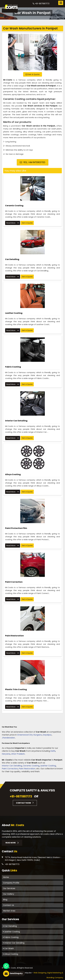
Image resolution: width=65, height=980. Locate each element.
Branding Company (55, 978)
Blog (5, 900)
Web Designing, (40, 973)
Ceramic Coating (14, 206)
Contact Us (9, 905)
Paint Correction (14, 582)
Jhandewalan (8, 738)
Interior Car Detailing (16, 421)
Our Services (9, 888)
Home (6, 877)
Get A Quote (33, 74)
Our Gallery (9, 894)
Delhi (53, 751)
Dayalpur (47, 735)
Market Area (9, 911)
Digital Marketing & (55, 973)
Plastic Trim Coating (16, 689)
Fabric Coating (13, 367)
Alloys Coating (13, 474)
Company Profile (11, 883)
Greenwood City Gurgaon (29, 735)
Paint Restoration (14, 636)
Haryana (6, 754)
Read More (13, 223)
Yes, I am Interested (32, 162)
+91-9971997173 (41, 4)
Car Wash (8, 948)
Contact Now (25, 803)
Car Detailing (12, 259)
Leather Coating (14, 313)
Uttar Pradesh (18, 754)
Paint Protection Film (16, 528)
